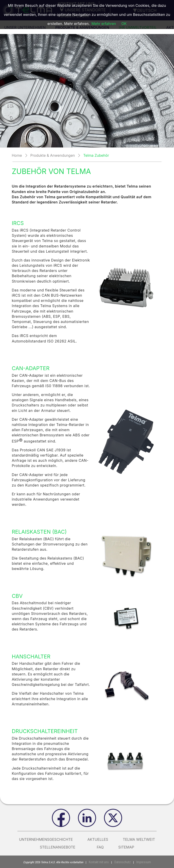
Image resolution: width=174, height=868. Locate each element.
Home (17, 155)
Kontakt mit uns (100, 862)
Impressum (142, 862)
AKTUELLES (98, 839)
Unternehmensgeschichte (46, 839)
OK (124, 24)
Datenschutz (123, 862)
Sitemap (126, 847)
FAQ (100, 847)
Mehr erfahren (104, 24)
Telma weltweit (139, 839)
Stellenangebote (61, 847)
